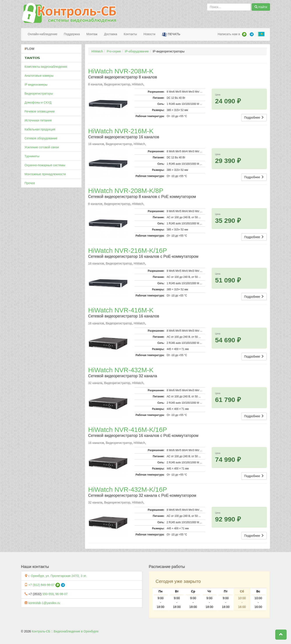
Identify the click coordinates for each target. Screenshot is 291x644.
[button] (281, 635)
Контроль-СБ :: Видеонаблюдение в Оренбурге (65, 631)
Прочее (30, 183)
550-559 (48, 594)
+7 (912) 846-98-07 (42, 585)
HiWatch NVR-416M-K (121, 310)
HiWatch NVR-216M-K (121, 131)
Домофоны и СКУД (38, 102)
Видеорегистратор (117, 84)
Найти (261, 7)
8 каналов (95, 84)
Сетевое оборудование (41, 138)
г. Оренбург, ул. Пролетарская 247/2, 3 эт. (58, 576)
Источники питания (38, 120)
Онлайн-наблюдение (42, 34)
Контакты (130, 34)
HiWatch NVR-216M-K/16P (128, 250)
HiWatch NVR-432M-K (121, 370)
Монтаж (92, 34)
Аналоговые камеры (39, 76)
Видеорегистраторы (39, 93)
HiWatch (97, 51)
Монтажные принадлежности (45, 174)
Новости (149, 34)
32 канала (95, 383)
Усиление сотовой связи (42, 147)
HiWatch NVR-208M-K (121, 71)
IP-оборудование (137, 51)
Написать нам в (229, 34)
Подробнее (254, 118)
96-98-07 (61, 594)
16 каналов (96, 144)
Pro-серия (114, 51)
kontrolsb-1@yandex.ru (44, 603)
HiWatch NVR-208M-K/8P (126, 191)
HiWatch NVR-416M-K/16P (128, 430)
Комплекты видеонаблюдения (46, 67)
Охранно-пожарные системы (45, 165)
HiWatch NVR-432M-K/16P (128, 489)
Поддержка (72, 34)
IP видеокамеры (36, 85)
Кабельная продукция (40, 129)
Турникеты (32, 156)
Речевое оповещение (40, 111)
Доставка (111, 34)
